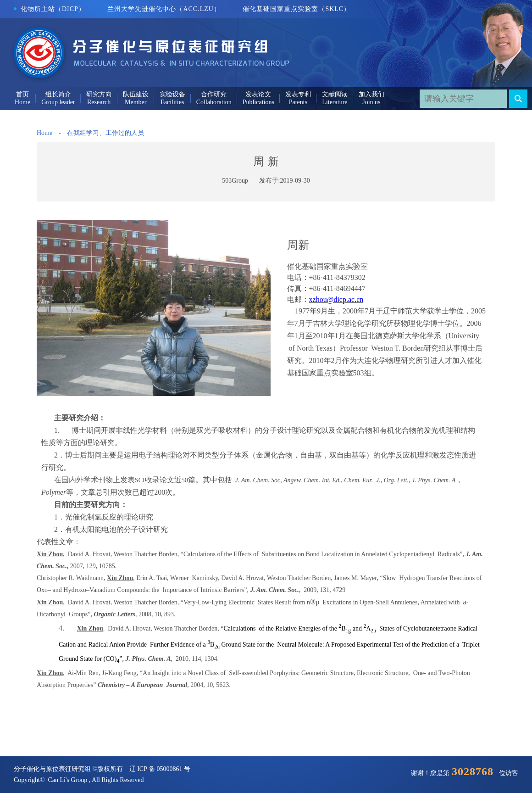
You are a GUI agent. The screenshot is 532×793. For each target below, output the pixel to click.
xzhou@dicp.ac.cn (336, 299)
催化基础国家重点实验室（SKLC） (296, 9)
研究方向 (99, 94)
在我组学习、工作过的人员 (105, 133)
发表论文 (258, 94)
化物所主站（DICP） (50, 9)
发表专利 (298, 94)
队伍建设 (136, 94)
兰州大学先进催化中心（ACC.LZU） (164, 9)
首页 (22, 94)
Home (44, 133)
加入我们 (371, 94)
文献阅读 (335, 94)
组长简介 (58, 94)
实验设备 (172, 94)
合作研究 (214, 94)
